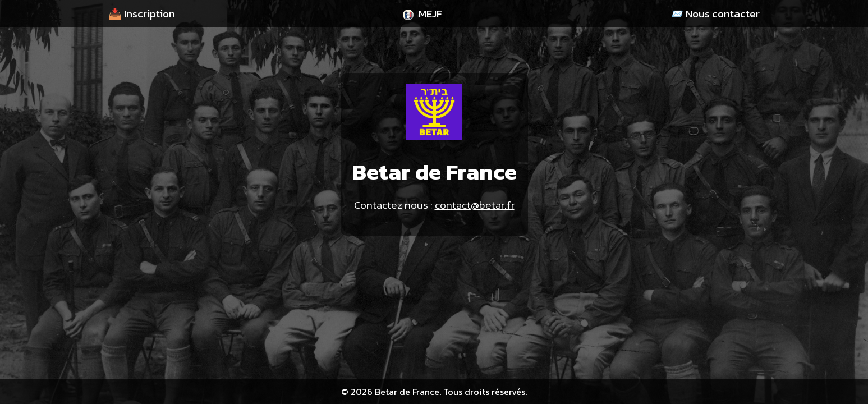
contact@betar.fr (475, 205)
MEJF (422, 14)
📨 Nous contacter (715, 14)
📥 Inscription (142, 14)
